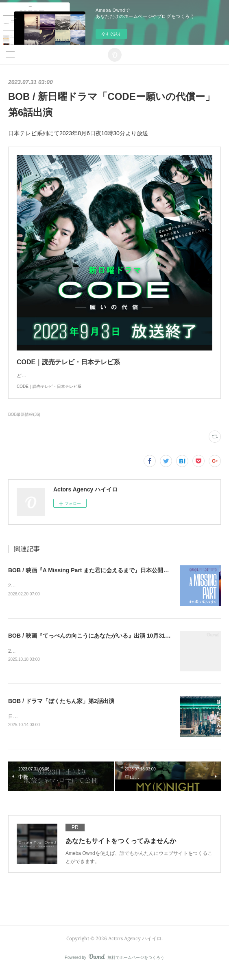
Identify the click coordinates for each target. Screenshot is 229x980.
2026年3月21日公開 (30, 594)
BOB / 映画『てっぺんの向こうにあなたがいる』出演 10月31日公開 (95, 644)
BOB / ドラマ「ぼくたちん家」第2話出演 (61, 710)
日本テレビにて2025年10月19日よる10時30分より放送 (68, 725)
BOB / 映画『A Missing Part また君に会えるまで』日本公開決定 (91, 578)
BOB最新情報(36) (24, 423)
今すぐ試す (111, 34)
